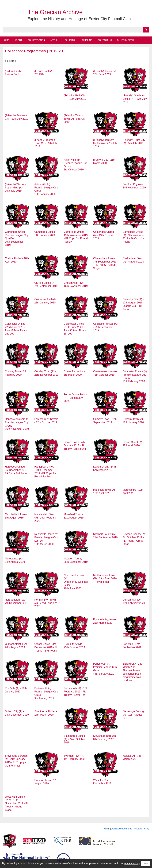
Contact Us (105, 40)
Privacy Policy (142, 829)
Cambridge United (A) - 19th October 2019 (104, 235)
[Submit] (146, 30)
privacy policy (132, 863)
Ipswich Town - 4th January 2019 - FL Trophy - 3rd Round (75, 445)
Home (6, 40)
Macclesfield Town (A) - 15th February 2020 (45, 518)
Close (145, 864)
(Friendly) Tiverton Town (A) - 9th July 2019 (74, 119)
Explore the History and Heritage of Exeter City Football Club (79, 19)
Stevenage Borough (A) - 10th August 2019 (134, 715)
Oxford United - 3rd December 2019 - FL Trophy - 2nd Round (46, 647)
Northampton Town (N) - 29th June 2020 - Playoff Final (105, 578)
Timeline (87, 40)
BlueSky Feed (125, 40)
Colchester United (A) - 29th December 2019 (105, 327)
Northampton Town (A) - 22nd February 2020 (46, 603)
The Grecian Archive (55, 12)
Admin (106, 829)
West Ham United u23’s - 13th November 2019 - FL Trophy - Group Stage (17, 803)
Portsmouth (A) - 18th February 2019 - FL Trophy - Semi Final (76, 692)
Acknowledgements (122, 829)
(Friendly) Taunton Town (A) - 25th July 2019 (46, 143)
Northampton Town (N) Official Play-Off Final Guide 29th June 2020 (76, 582)
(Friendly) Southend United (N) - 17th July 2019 (135, 99)
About (18, 40)
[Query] (76, 30)
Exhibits (70, 40)
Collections (35, 40)
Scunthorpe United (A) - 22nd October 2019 (74, 739)
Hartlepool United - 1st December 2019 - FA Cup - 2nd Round (17, 470)
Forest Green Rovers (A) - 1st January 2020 (76, 398)
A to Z (54, 40)
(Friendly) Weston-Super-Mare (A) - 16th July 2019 (15, 188)
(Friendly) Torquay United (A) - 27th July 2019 (105, 143)
